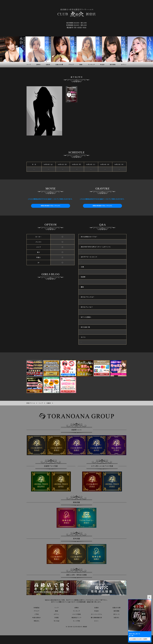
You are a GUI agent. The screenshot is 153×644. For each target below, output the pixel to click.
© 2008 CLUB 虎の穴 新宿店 (77, 627)
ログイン (57, 614)
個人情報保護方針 (96, 617)
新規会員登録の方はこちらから (51, 206)
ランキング (76, 611)
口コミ (97, 621)
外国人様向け (36, 617)
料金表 (97, 611)
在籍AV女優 (116, 607)
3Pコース (116, 614)
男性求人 (37, 621)
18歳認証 (37, 607)
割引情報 (117, 611)
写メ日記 (56, 621)
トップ (56, 607)
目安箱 (56, 617)
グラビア (37, 611)
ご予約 (36, 614)
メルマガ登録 (76, 614)
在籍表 (97, 607)
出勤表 (76, 607)
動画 (57, 611)
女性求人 (117, 617)
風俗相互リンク (76, 617)
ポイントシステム (97, 614)
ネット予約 (76, 621)
